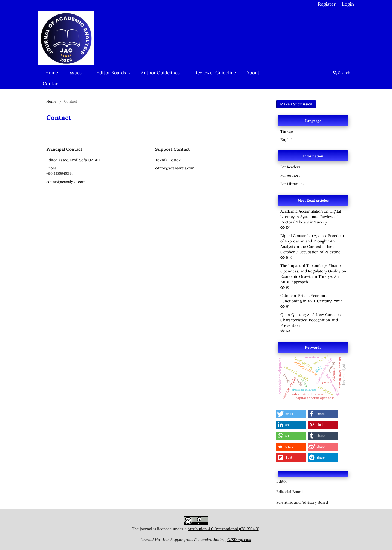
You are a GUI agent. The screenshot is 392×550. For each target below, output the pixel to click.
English (287, 140)
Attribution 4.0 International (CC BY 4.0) (223, 529)
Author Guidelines (161, 73)
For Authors (290, 175)
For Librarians (292, 184)
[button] (291, 414)
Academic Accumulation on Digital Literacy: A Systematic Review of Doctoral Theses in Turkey (311, 217)
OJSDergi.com (239, 540)
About (253, 73)
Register (327, 4)
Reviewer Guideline (215, 73)
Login (348, 4)
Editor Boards (112, 73)
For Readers (290, 167)
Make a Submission (296, 104)
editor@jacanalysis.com (66, 182)
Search (342, 73)
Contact (51, 84)
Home (52, 73)
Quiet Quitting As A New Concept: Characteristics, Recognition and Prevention (311, 320)
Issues (76, 73)
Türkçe (287, 131)
